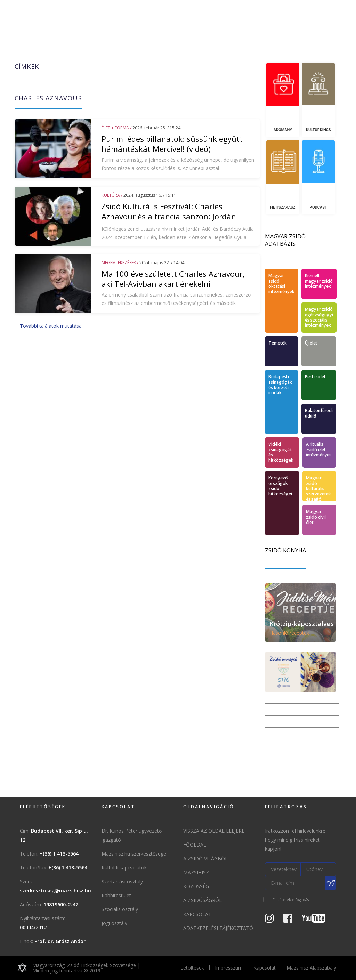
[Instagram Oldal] (273, 920)
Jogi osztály (114, 923)
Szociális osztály (120, 909)
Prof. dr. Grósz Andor (60, 941)
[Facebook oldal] (292, 920)
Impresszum (229, 968)
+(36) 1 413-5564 (59, 854)
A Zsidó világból (205, 858)
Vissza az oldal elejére (214, 831)
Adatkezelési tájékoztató (218, 928)
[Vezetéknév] (283, 869)
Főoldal (195, 845)
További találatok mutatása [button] (51, 326)
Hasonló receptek (289, 633)
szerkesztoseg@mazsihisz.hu (55, 890)
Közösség (196, 886)
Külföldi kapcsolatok (124, 868)
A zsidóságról (203, 900)
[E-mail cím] (295, 883)
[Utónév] (319, 869)
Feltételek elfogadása (292, 900)
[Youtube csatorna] (318, 920)
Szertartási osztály (122, 881)
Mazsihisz (196, 872)
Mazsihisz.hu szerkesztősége (134, 854)
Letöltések (192, 968)
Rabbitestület (116, 895)
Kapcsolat (197, 914)
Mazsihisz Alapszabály (311, 968)
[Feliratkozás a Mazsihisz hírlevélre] (331, 883)
